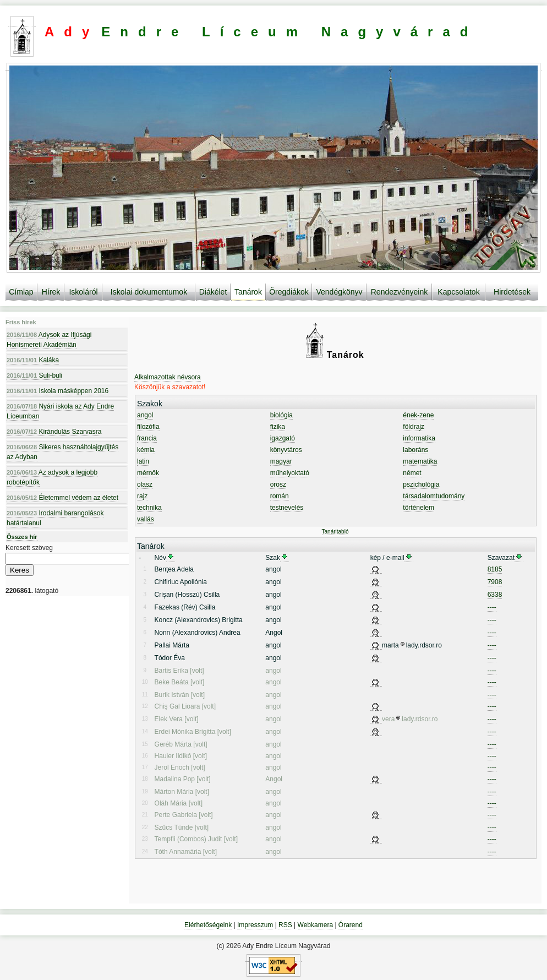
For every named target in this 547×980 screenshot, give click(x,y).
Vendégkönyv (339, 292)
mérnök (148, 473)
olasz (145, 484)
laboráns (415, 450)
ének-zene (418, 415)
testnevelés (287, 508)
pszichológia (421, 484)
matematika (420, 461)
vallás (146, 519)
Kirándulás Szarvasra (54, 432)
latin (143, 461)
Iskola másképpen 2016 (58, 391)
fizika (278, 427)
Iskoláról (83, 292)
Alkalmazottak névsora (168, 377)
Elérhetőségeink (208, 925)
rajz (142, 496)
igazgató (283, 438)
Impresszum (255, 925)
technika (149, 508)
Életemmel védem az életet (62, 498)
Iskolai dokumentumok (149, 292)
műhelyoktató (290, 473)
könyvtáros (286, 450)
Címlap (21, 292)
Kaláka (33, 360)
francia (147, 438)
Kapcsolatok (458, 292)
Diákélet (213, 292)
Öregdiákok (289, 292)
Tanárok (248, 292)
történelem (419, 508)
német (412, 473)
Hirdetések (512, 292)
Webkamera (315, 925)
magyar (281, 461)
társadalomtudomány (434, 496)
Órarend (351, 925)
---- (492, 607)
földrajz (414, 427)
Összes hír (22, 537)
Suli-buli (34, 375)
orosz (278, 484)
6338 (495, 595)
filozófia (148, 427)
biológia (281, 415)
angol (145, 415)
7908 (495, 582)
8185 (495, 569)
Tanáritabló (335, 532)
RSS (285, 925)
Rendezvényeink (400, 292)
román (280, 496)
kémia (146, 450)
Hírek (51, 292)
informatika (419, 438)
